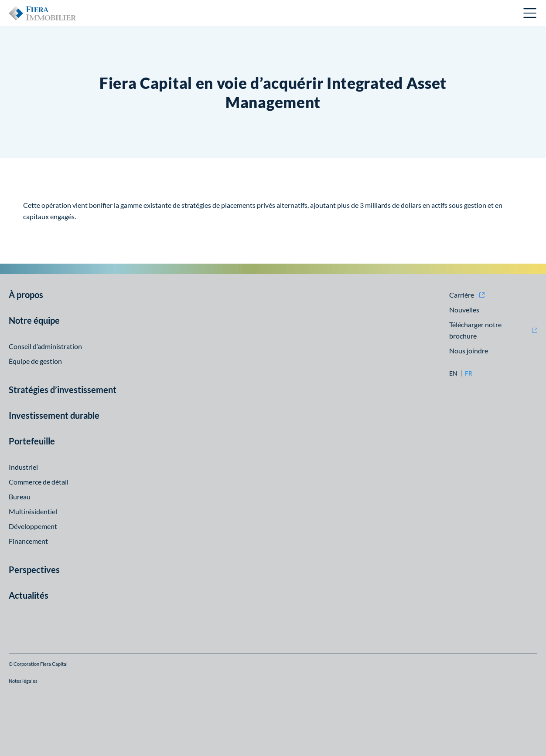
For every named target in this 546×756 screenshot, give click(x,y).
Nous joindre (469, 351)
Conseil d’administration (45, 346)
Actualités (29, 595)
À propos (26, 295)
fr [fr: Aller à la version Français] (469, 373)
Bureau (20, 497)
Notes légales (23, 681)
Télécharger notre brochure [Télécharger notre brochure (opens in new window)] (475, 330)
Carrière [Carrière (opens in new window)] (462, 295)
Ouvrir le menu (530, 13)
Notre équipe (34, 320)
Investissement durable (54, 415)
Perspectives (34, 570)
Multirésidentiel (33, 511)
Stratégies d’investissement (63, 390)
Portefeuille (32, 441)
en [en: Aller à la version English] (453, 373)
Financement (28, 541)
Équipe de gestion (35, 361)
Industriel (23, 467)
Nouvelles (464, 310)
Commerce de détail (39, 482)
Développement (33, 526)
